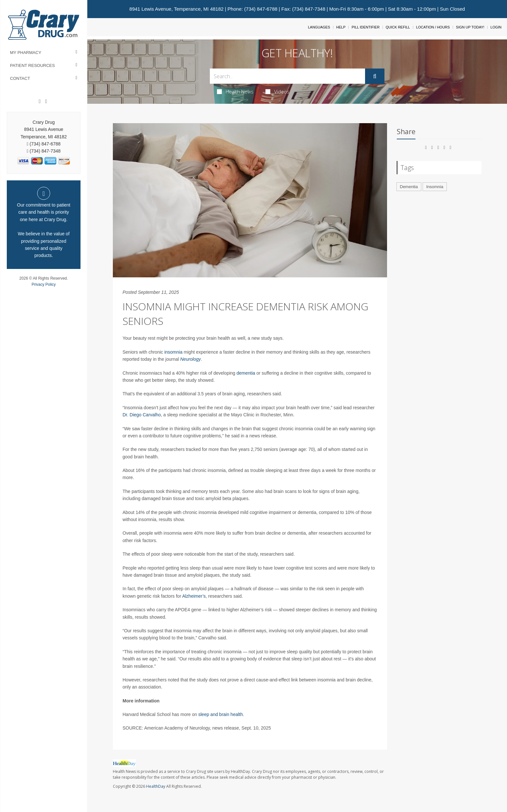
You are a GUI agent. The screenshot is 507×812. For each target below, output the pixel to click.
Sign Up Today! (470, 27)
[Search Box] (287, 76)
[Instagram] (46, 101)
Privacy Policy (44, 284)
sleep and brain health (221, 714)
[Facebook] (40, 101)
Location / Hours (433, 27)
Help (341, 27)
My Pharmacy (26, 53)
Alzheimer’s (194, 596)
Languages (319, 27)
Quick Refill (398, 27)
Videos (277, 91)
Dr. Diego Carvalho (142, 415)
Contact (20, 78)
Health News (235, 91)
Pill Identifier (365, 27)
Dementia (409, 187)
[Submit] (375, 76)
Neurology (190, 359)
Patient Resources (32, 65)
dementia (246, 373)
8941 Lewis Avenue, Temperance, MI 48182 (176, 9)
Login (496, 27)
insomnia (173, 352)
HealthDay (156, 786)
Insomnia (435, 187)
